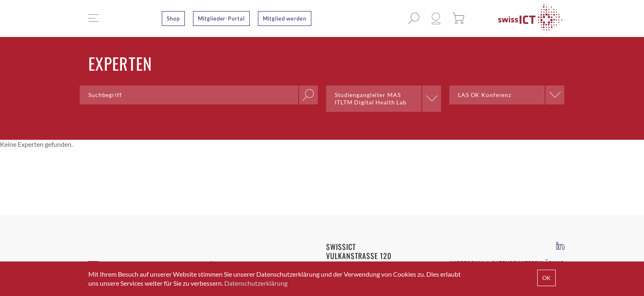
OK (546, 278)
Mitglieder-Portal (221, 18)
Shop (173, 18)
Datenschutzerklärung (256, 283)
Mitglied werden (285, 18)
